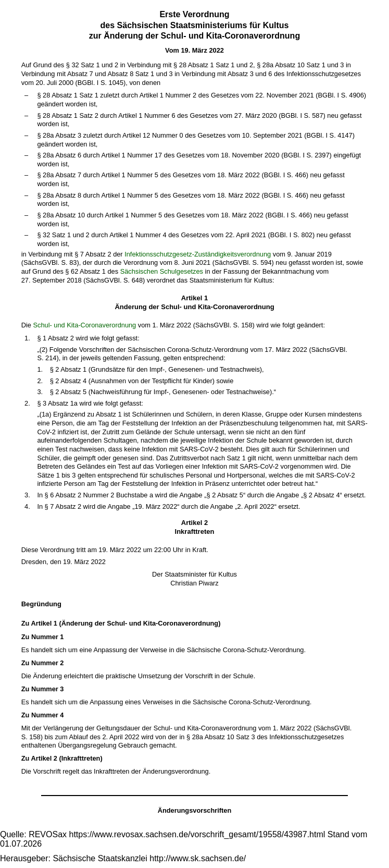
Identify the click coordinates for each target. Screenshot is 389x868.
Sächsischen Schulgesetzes (162, 271)
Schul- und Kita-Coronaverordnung (84, 325)
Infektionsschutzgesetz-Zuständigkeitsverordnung (198, 254)
